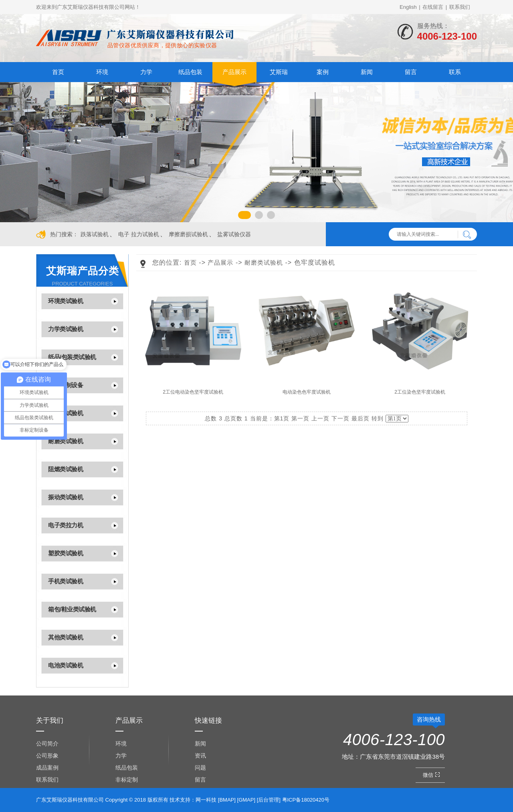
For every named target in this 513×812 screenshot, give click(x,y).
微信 (432, 775)
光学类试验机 (66, 413)
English (408, 7)
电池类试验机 (66, 665)
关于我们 (50, 721)
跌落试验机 (95, 234)
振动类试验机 (66, 497)
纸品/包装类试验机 (72, 357)
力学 (146, 72)
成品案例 (47, 768)
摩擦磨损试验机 (188, 234)
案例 (323, 72)
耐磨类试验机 (66, 441)
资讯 (200, 756)
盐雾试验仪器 (234, 234)
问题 (200, 768)
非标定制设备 (66, 385)
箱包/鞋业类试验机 (72, 609)
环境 (102, 72)
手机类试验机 (66, 581)
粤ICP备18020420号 (306, 800)
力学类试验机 (66, 329)
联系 (455, 72)
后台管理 (269, 800)
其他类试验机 (66, 637)
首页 (58, 72)
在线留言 (433, 7)
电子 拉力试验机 (139, 234)
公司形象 (47, 756)
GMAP (246, 800)
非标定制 (127, 780)
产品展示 (234, 72)
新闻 (367, 72)
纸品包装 (190, 72)
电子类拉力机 (66, 525)
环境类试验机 (66, 301)
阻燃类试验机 (66, 469)
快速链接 (208, 721)
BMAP (227, 800)
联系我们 (460, 7)
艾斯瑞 (279, 72)
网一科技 (206, 800)
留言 (411, 72)
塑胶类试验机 (66, 553)
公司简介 (47, 744)
